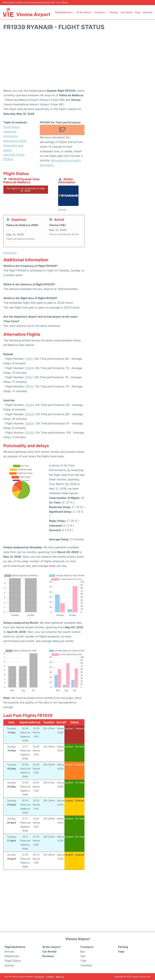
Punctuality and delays (13, 148)
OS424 (29, 405)
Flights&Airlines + (64, 12)
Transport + (100, 12)
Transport (87, 947)
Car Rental (127, 12)
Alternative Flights (15, 141)
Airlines (9, 965)
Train (83, 961)
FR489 (29, 368)
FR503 (29, 386)
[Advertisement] (77, 61)
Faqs (138, 12)
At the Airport (84, 12)
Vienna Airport (33, 14)
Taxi (83, 956)
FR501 (29, 377)
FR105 (29, 359)
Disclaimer (39, 977)
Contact (50, 977)
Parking (114, 12)
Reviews (148, 12)
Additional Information (11, 134)
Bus (83, 951)
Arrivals (9, 951)
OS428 (30, 423)
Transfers (86, 965)
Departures (12, 956)
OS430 (30, 433)
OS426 (29, 414)
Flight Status (11, 127)
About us (60, 977)
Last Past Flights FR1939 (14, 157)
